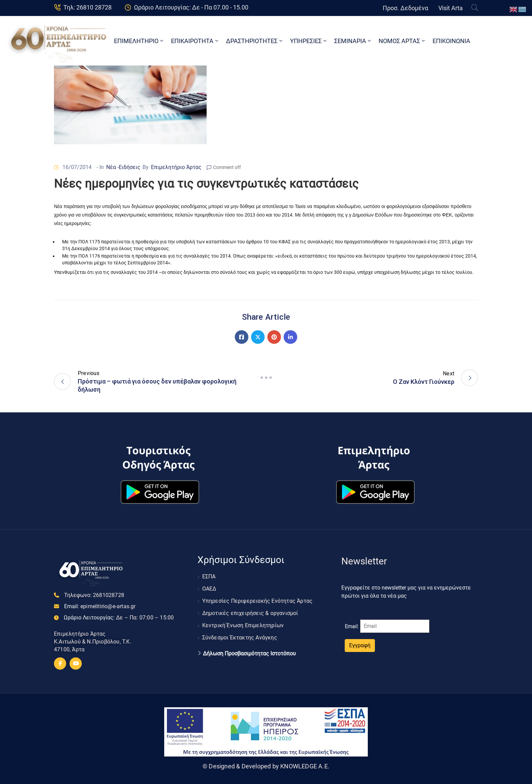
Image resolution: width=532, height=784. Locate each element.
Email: (100, 606)
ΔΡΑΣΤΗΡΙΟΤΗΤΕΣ (255, 41)
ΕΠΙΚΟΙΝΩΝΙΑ (451, 41)
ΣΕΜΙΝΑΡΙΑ (353, 41)
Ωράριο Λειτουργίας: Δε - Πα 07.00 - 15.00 (191, 7)
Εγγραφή (360, 645)
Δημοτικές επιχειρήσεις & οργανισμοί (250, 613)
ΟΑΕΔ (209, 589)
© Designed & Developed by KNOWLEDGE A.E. (266, 766)
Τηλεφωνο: (94, 595)
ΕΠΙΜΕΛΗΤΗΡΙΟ (139, 41)
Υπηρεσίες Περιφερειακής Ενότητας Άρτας (258, 601)
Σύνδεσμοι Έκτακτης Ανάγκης (240, 638)
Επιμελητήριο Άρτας (176, 167)
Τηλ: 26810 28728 (88, 7)
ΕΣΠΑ (209, 576)
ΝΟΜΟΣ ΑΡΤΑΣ (402, 41)
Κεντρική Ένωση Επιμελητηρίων (243, 625)
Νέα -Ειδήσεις (123, 167)
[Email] (395, 626)
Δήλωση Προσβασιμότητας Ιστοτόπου (249, 654)
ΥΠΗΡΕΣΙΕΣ (309, 41)
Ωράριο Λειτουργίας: (119, 618)
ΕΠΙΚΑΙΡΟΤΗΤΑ (195, 41)
